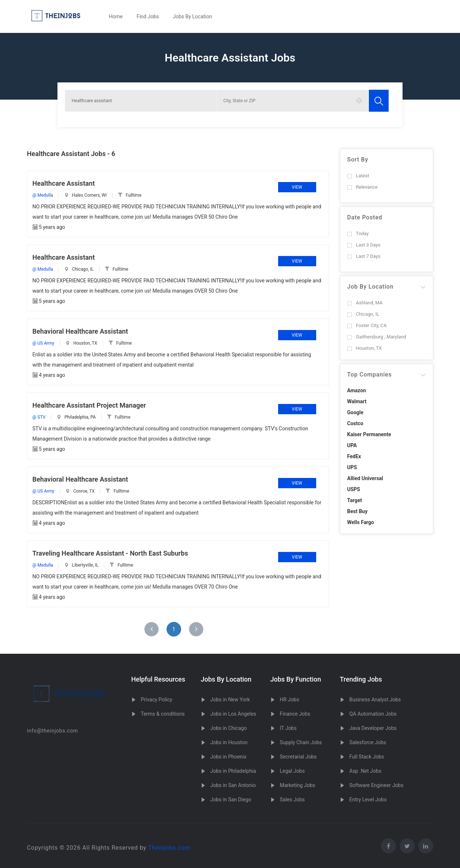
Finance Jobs (295, 714)
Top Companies (370, 374)
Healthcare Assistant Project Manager (89, 405)
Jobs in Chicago (229, 728)
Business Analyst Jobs (375, 700)
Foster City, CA (367, 325)
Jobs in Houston (229, 742)
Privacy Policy (157, 700)
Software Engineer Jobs (377, 785)
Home (116, 16)
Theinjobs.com (169, 848)
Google (356, 412)
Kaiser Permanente (369, 434)
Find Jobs (148, 16)
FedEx (354, 456)
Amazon (357, 390)
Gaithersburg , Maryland (377, 337)
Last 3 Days (364, 245)
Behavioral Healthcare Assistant (80, 331)
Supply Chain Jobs (301, 742)
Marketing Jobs (298, 785)
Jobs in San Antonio (233, 785)
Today (358, 233)
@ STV (39, 417)
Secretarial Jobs (298, 757)
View (297, 187)
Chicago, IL (363, 314)
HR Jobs (290, 700)
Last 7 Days (364, 256)
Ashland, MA (365, 303)
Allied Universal (365, 478)
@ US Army (44, 343)
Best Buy (358, 511)
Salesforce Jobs (368, 742)
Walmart (357, 401)
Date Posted (365, 217)
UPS (352, 467)
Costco (355, 423)
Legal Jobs (292, 771)
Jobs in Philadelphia (233, 771)
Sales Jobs (292, 800)
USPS (354, 489)
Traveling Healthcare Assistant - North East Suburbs (110, 553)
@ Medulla (43, 195)
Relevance (362, 187)
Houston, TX (365, 348)
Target (355, 500)
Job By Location (371, 287)
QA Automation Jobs (373, 714)
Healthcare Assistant (64, 183)
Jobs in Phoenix (229, 757)
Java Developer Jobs (373, 728)
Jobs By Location (192, 16)
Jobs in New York (230, 700)
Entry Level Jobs (368, 800)
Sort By (358, 159)
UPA (352, 445)
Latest (358, 176)
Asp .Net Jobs (366, 771)
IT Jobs (288, 728)
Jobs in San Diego (231, 800)
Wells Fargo (361, 522)
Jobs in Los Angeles (233, 714)
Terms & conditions (163, 714)
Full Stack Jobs (367, 757)
